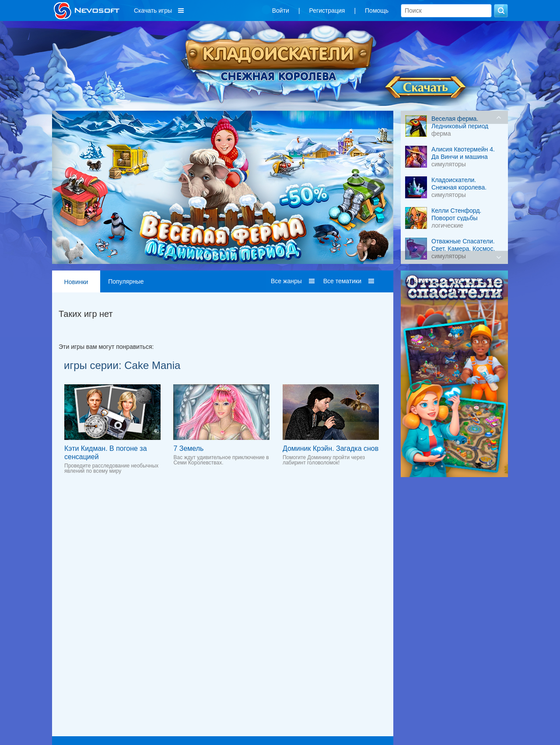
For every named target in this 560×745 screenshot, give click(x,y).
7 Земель (188, 448)
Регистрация (327, 11)
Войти (281, 11)
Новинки (76, 282)
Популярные (126, 281)
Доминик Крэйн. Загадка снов (331, 448)
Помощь (377, 11)
